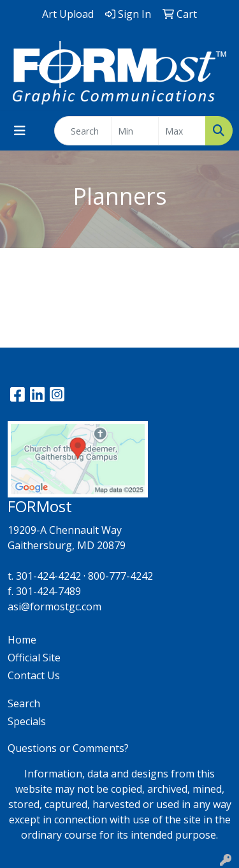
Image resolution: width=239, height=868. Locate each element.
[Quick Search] (83, 131)
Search (24, 703)
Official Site (34, 658)
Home (22, 640)
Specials (27, 721)
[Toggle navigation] (20, 131)
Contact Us (34, 675)
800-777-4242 (120, 576)
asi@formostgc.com (54, 607)
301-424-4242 (48, 576)
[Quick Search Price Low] (135, 131)
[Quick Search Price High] (182, 131)
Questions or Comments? (68, 748)
